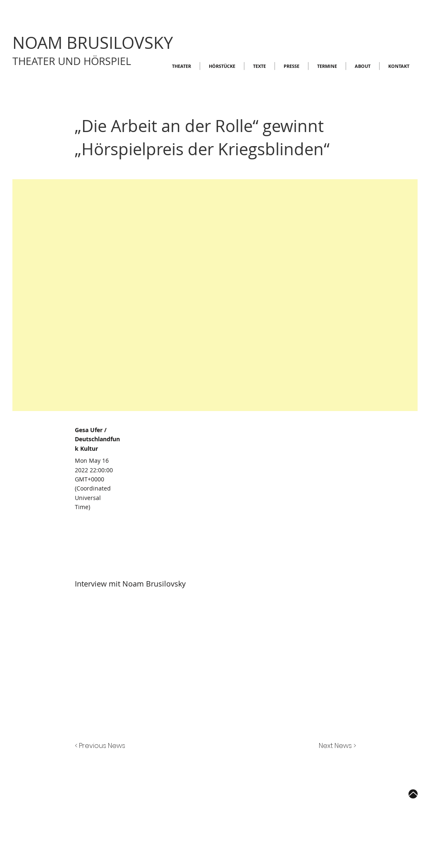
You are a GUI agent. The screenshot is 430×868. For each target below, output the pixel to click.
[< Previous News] (102, 746)
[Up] (413, 794)
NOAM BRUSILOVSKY (93, 43)
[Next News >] (335, 746)
